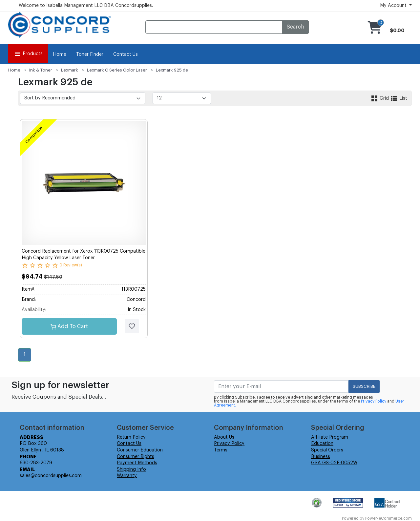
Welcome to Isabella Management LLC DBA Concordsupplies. (86, 6)
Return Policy (131, 437)
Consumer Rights (136, 457)
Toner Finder (90, 54)
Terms (221, 450)
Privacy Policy (374, 401)
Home (60, 54)
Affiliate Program (330, 437)
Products (28, 54)
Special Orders (327, 450)
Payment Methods (137, 463)
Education (322, 444)
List (399, 98)
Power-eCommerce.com (388, 518)
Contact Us (126, 54)
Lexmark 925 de (172, 70)
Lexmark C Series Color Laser (117, 70)
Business (321, 457)
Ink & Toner (41, 70)
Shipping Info (131, 469)
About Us (224, 437)
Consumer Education (140, 450)
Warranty (127, 476)
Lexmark (70, 70)
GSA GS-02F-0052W (334, 463)
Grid (380, 98)
